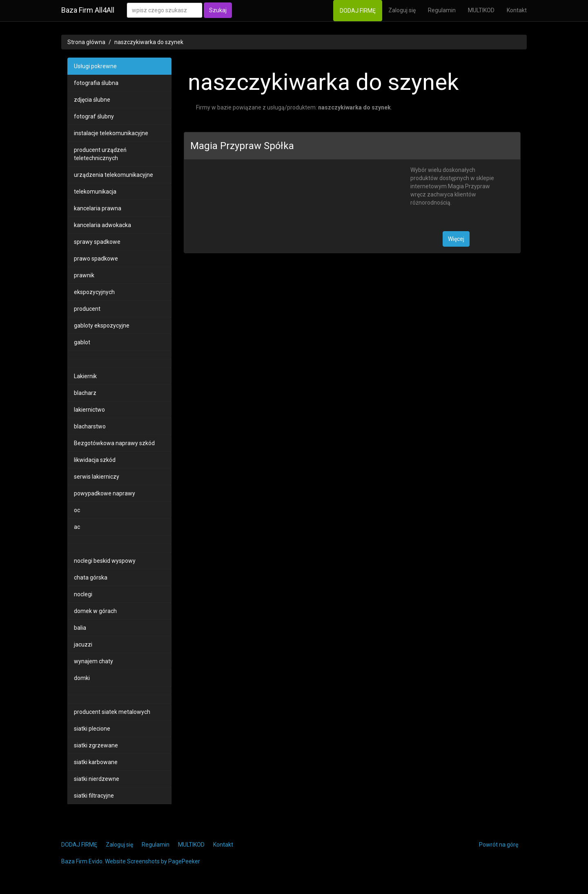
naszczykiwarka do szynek (149, 42)
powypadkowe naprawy (105, 493)
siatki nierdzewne (97, 779)
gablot (82, 342)
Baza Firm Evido (82, 861)
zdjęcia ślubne (92, 100)
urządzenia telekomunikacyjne (114, 175)
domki (82, 678)
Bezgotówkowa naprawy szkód (114, 443)
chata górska (91, 577)
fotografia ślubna (96, 83)
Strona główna (86, 42)
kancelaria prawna (98, 208)
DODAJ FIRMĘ (358, 11)
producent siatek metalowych (112, 712)
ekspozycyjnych (94, 292)
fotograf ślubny (94, 116)
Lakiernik (85, 376)
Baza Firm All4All (88, 10)
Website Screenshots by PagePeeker (153, 861)
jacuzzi (83, 644)
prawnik (84, 275)
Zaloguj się (402, 10)
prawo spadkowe (96, 259)
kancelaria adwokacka (102, 225)
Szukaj (218, 10)
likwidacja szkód (95, 460)
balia (80, 628)
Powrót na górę (499, 845)
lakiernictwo (89, 410)
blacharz (85, 393)
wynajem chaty (94, 661)
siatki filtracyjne (94, 796)
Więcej (456, 239)
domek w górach (95, 611)
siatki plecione (92, 729)
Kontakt (517, 10)
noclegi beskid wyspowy (105, 561)
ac (77, 527)
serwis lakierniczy (97, 477)
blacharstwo (90, 426)
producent (87, 309)
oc (77, 510)
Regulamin (442, 10)
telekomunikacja (95, 192)
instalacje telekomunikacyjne (111, 133)
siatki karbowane (96, 762)
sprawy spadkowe (97, 242)
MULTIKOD (481, 10)
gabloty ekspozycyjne (102, 325)
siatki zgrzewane (96, 745)
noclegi (83, 594)
